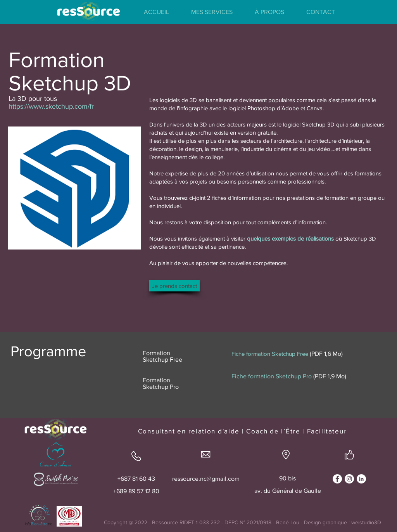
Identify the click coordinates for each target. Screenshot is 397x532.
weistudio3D (366, 522)
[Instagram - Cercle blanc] (349, 479)
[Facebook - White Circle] (337, 479)
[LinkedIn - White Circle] (361, 479)
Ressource (165, 522)
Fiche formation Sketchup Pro (272, 376)
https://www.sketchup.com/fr (51, 106)
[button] (212, 12)
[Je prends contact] (174, 286)
